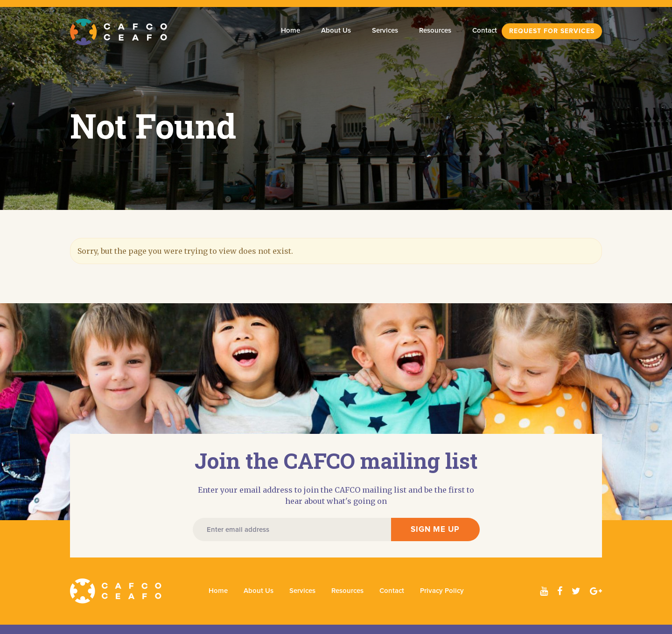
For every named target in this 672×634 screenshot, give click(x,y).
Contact (485, 31)
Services (385, 31)
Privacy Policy (442, 591)
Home (290, 31)
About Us (336, 31)
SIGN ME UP (435, 530)
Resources (435, 31)
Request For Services (552, 31)
